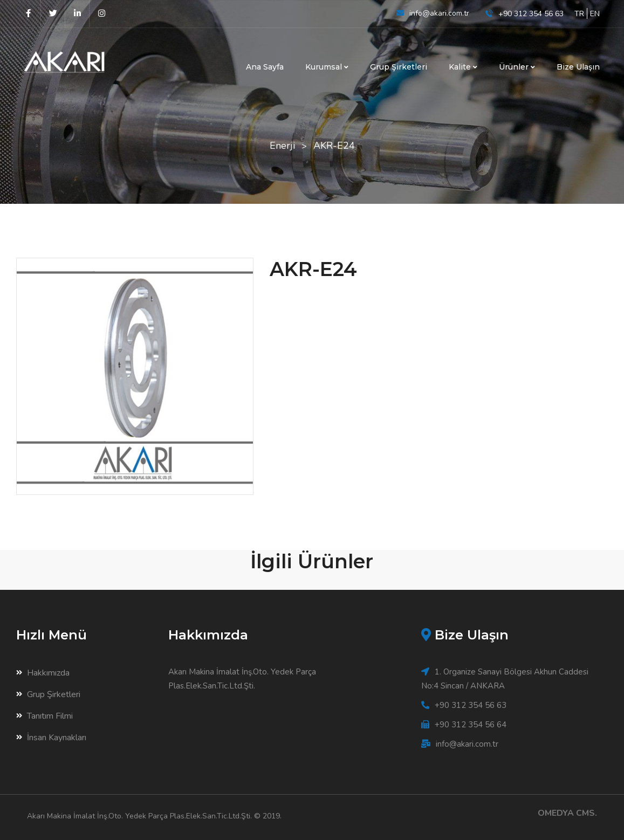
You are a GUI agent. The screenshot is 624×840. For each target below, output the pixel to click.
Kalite (463, 67)
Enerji (282, 146)
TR (579, 14)
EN (595, 14)
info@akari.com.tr (439, 13)
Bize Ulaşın (578, 67)
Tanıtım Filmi (44, 716)
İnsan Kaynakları (51, 738)
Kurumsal (327, 67)
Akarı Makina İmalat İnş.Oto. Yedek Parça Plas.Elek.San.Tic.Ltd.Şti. (139, 816)
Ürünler (517, 67)
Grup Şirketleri (399, 67)
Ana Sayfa (265, 67)
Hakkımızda (43, 673)
